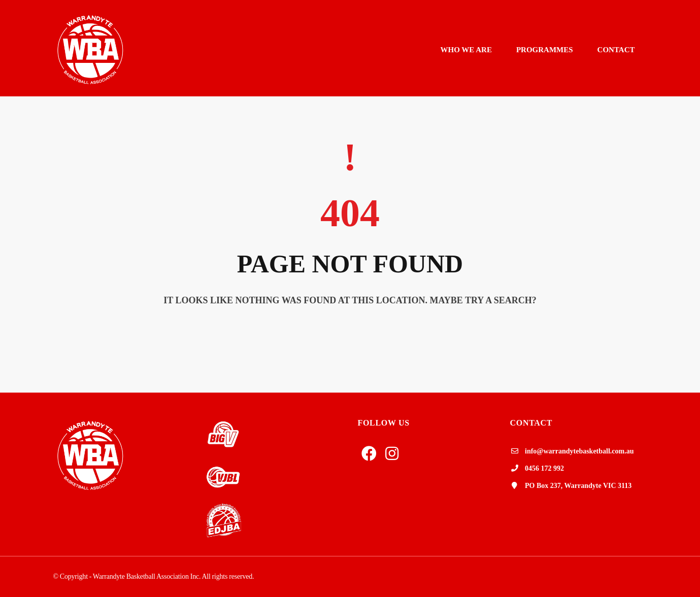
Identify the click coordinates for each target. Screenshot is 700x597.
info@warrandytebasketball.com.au (579, 451)
